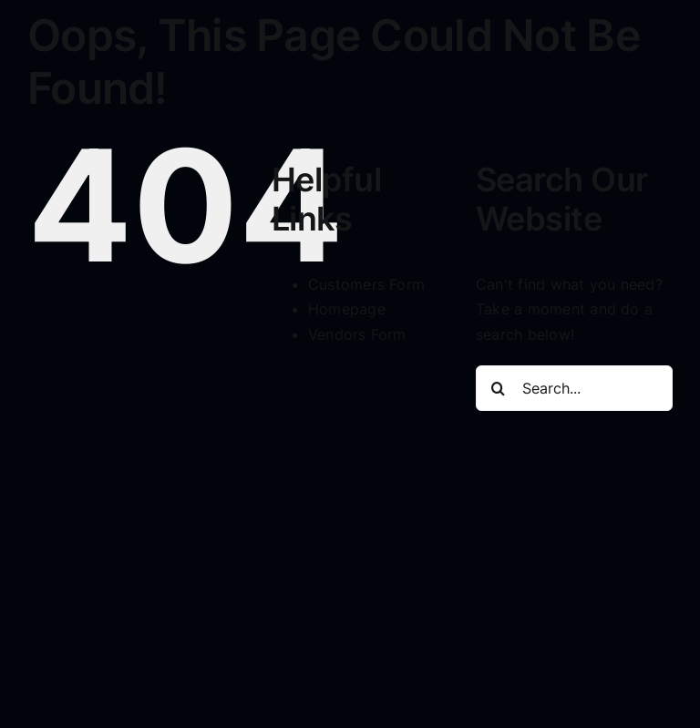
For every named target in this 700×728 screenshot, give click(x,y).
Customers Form (366, 284)
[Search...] (574, 388)
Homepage (347, 309)
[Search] (499, 388)
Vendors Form (357, 334)
